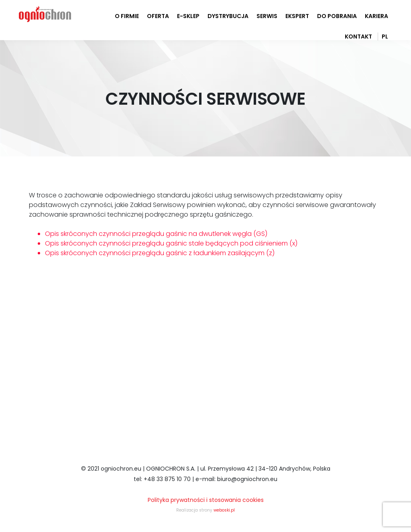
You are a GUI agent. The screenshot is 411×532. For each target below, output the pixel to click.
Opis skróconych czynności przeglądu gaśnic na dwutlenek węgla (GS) (156, 234)
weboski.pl (224, 510)
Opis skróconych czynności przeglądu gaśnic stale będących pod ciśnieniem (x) (171, 243)
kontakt (358, 37)
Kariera (376, 16)
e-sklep (188, 16)
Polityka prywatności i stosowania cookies (206, 500)
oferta (158, 16)
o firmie (127, 16)
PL (385, 37)
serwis (267, 16)
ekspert (297, 16)
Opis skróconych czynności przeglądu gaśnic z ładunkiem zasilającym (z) (160, 253)
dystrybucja (228, 16)
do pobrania (337, 16)
